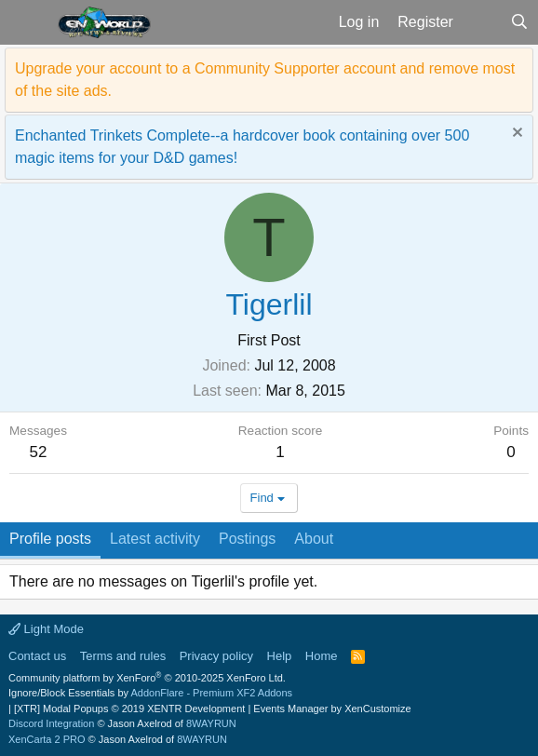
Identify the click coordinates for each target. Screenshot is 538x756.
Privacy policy (216, 656)
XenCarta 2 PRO (47, 739)
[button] (27, 22)
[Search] (519, 22)
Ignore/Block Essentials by (150, 693)
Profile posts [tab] (50, 539)
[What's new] (482, 22)
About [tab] (314, 539)
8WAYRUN (211, 723)
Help (280, 656)
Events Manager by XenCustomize (332, 709)
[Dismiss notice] (515, 135)
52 (39, 452)
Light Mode (46, 629)
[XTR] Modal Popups (129, 709)
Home (322, 656)
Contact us (37, 656)
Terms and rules (123, 656)
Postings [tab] (247, 539)
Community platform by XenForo (147, 678)
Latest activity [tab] (155, 539)
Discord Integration (51, 723)
